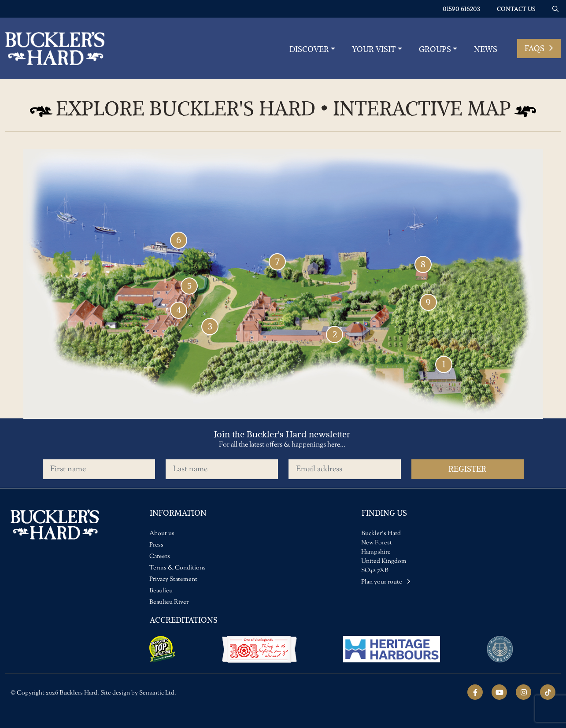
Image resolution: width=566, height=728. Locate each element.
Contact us (516, 9)
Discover (309, 49)
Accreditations (184, 620)
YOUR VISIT (374, 49)
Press (156, 545)
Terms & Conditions (178, 568)
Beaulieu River (169, 602)
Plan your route (386, 582)
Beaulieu (161, 591)
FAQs (539, 48)
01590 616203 (461, 9)
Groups (435, 49)
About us (162, 534)
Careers (160, 557)
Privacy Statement (173, 580)
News (486, 49)
